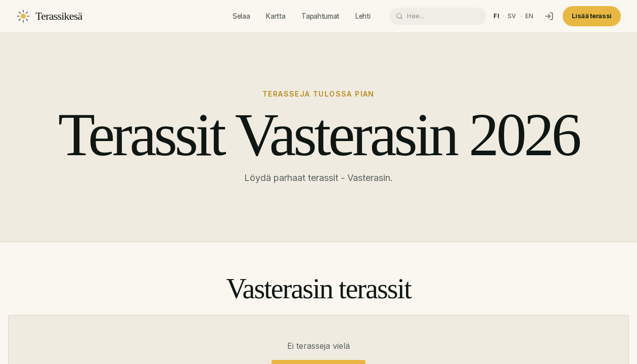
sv (512, 16)
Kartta (276, 16)
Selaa (241, 16)
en (530, 16)
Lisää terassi (592, 16)
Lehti (363, 16)
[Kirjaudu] (549, 16)
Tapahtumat (320, 16)
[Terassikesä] (49, 16)
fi (496, 16)
